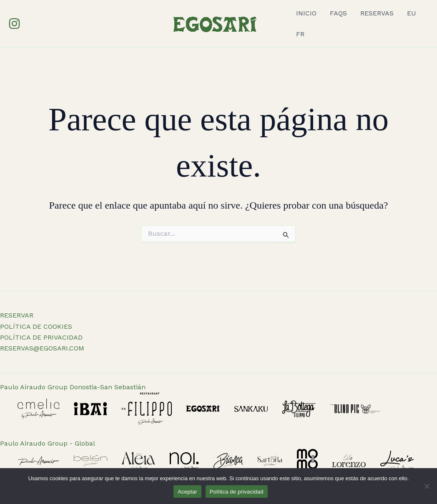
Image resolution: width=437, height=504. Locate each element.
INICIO (306, 13)
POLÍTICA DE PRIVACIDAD (41, 337)
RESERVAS (377, 13)
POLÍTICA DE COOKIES (36, 326)
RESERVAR (17, 315)
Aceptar (187, 492)
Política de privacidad (237, 492)
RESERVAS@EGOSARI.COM (42, 348)
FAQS (338, 13)
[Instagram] (14, 24)
